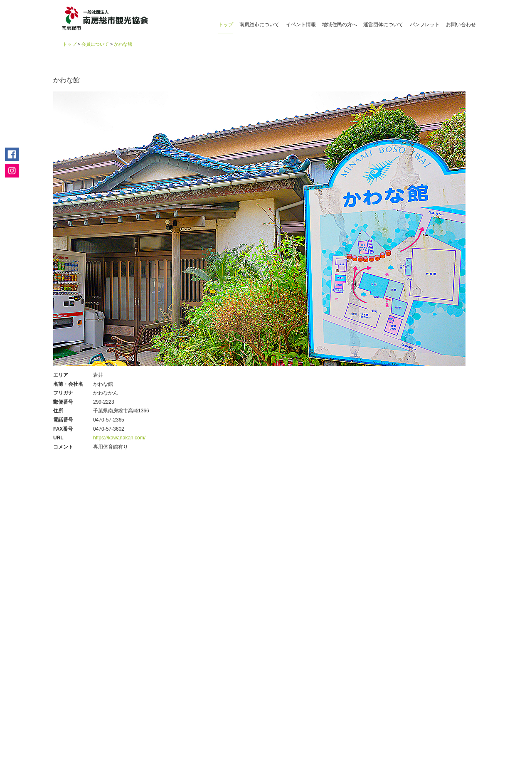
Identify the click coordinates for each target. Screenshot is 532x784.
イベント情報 (301, 25)
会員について (95, 44)
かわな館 (123, 44)
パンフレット (425, 25)
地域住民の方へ (340, 25)
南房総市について (259, 25)
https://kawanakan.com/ (119, 438)
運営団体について (383, 25)
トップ (226, 25)
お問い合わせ (461, 25)
